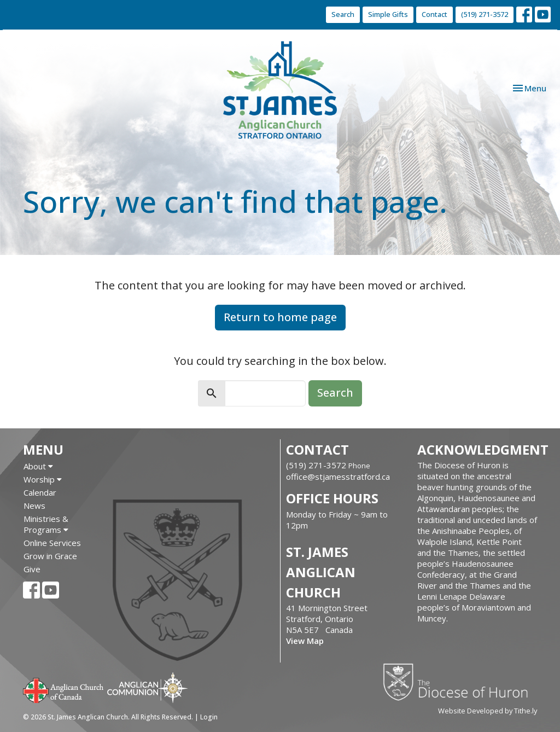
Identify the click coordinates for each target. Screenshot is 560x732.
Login (209, 717)
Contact (434, 14)
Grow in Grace (50, 556)
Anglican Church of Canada (64, 689)
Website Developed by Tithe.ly (488, 711)
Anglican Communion (147, 687)
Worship (43, 479)
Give (32, 569)
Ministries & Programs (46, 524)
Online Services (52, 543)
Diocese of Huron (460, 682)
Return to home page (280, 317)
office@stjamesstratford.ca (338, 477)
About (38, 466)
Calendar (40, 492)
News (34, 506)
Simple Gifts (388, 14)
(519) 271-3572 (485, 14)
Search (343, 14)
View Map (305, 641)
